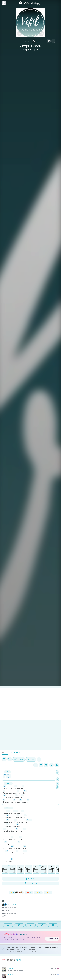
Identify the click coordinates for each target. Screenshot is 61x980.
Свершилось (14, 968)
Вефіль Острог (30, 50)
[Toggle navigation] (58, 3)
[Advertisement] (30, 704)
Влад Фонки (7, 901)
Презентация (15, 753)
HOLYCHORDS (9, 934)
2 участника (12, 905)
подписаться (53, 938)
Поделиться (31, 883)
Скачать (30, 879)
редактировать (51, 947)
